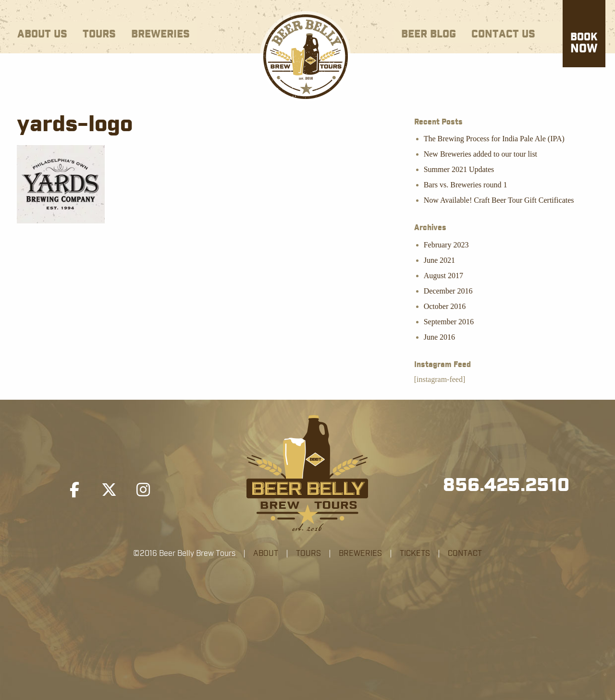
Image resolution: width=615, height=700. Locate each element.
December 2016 (448, 291)
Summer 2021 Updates (459, 169)
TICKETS (415, 553)
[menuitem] (42, 32)
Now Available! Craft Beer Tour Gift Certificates (499, 200)
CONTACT (465, 553)
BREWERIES (360, 553)
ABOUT (266, 553)
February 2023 (446, 245)
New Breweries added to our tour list (480, 154)
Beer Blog (429, 34)
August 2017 (443, 276)
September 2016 (449, 322)
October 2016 (445, 306)
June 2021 (439, 260)
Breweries (160, 34)
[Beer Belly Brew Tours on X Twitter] (109, 490)
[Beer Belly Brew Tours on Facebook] (74, 490)
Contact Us (503, 34)
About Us (42, 34)
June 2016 (439, 337)
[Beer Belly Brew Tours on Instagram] (143, 490)
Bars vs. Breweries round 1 (466, 185)
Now (584, 44)
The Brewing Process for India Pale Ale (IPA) (494, 139)
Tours (99, 34)
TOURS (308, 553)
